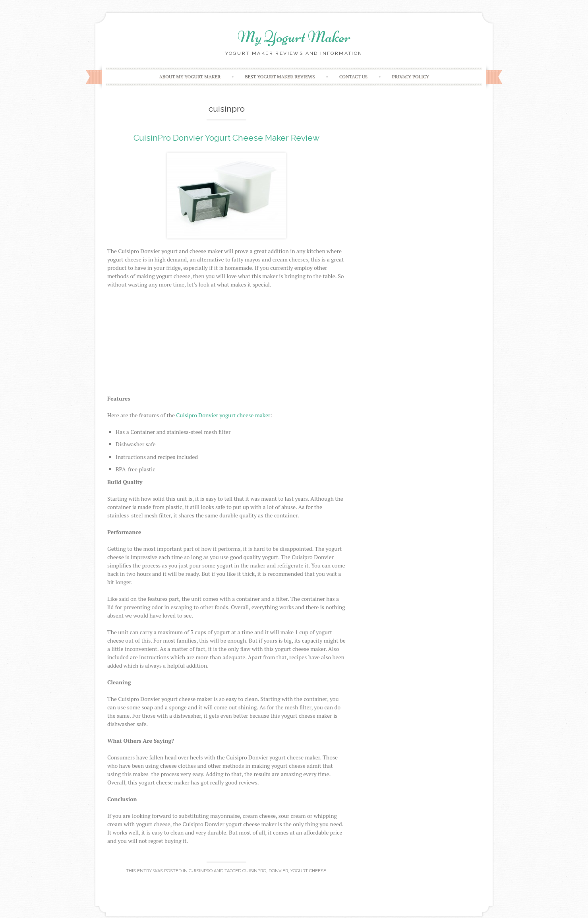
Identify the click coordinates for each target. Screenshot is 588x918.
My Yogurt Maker (294, 37)
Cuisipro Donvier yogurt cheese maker (223, 415)
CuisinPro (201, 871)
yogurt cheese (308, 871)
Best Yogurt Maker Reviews (280, 76)
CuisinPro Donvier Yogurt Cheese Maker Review (226, 138)
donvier (278, 871)
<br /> (226, 345)
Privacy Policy (410, 76)
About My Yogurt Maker (190, 76)
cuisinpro (254, 871)
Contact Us (353, 76)
